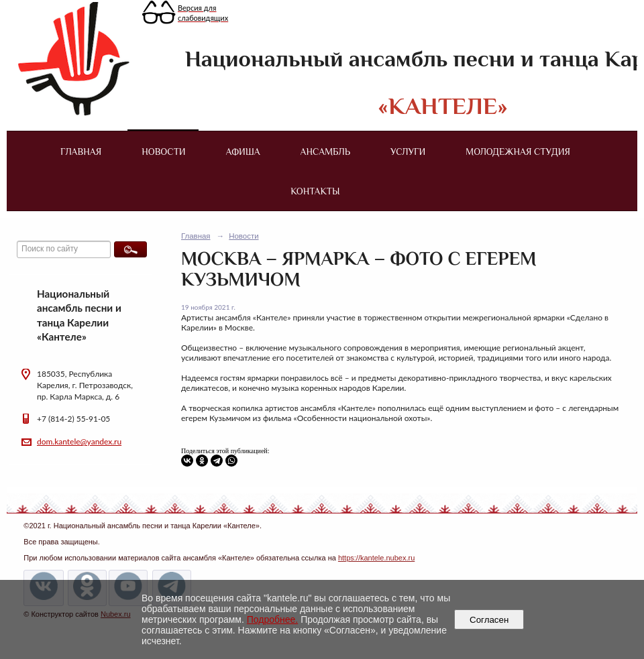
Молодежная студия (518, 152)
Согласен (489, 620)
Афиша (243, 152)
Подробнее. (273, 619)
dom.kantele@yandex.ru (79, 441)
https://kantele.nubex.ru (376, 558)
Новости (163, 152)
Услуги (408, 152)
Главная (81, 152)
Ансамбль (325, 152)
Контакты (315, 191)
